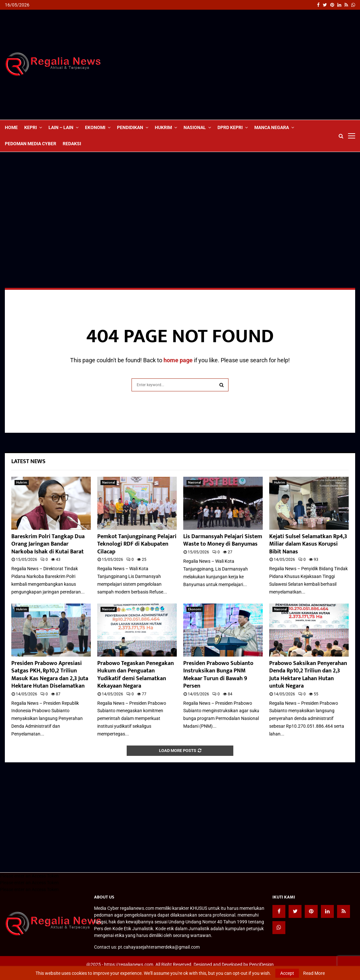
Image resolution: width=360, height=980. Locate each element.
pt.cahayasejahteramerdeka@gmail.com (159, 947)
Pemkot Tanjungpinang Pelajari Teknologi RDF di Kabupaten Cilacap (137, 544)
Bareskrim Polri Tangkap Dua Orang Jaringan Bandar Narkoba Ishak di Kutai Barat (48, 544)
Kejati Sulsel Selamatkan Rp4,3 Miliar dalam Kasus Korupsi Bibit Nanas (308, 544)
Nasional (195, 127)
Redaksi (72, 144)
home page (178, 360)
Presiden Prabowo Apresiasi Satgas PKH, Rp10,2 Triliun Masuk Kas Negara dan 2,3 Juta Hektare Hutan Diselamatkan (50, 675)
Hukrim (163, 127)
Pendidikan (130, 127)
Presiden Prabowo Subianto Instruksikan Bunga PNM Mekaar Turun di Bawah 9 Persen (218, 675)
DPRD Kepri (230, 127)
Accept (287, 973)
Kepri (31, 127)
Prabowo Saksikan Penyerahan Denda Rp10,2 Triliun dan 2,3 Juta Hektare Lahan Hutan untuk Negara (308, 675)
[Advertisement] (238, 65)
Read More (314, 973)
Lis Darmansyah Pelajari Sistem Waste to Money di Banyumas (223, 540)
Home (11, 127)
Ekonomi (95, 127)
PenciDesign (261, 964)
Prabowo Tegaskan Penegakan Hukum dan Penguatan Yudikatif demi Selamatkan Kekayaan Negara (136, 675)
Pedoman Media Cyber (31, 144)
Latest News (28, 462)
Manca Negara (272, 127)
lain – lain (61, 127)
